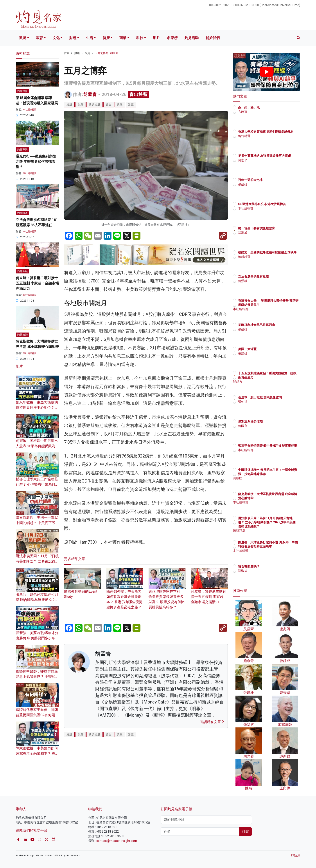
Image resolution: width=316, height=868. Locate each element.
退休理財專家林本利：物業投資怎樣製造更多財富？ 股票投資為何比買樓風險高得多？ (167, 593)
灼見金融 (22, 271)
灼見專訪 (22, 150)
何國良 (268, 426)
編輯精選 (270, 140)
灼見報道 (22, 213)
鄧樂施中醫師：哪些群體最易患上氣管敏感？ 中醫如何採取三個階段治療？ (37, 677)
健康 (106, 38)
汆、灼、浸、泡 (275, 107)
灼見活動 (192, 38)
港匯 (131, 105)
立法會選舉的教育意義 (279, 277)
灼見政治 (22, 335)
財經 (73, 38)
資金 (109, 105)
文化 (56, 38)
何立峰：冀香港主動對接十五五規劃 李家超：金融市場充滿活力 (209, 590)
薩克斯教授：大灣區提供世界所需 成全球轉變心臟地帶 (281, 498)
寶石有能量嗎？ (275, 566)
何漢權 (268, 281)
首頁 (67, 53)
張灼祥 (268, 406)
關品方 (268, 385)
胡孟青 (90, 94)
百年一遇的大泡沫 (276, 180)
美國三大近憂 (273, 349)
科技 (140, 38)
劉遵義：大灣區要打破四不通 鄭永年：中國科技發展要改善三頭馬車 (281, 546)
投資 (87, 53)
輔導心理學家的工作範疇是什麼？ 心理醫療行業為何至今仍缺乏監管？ (37, 484)
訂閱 (246, 831)
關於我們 (213, 38)
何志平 (268, 164)
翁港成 (268, 237)
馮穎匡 (268, 482)
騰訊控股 (95, 105)
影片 (156, 38)
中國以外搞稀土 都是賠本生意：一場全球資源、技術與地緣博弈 (281, 474)
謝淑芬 (268, 571)
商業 (123, 38)
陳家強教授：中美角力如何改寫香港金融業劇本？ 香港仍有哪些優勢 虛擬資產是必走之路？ (125, 593)
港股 (69, 105)
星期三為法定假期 (276, 421)
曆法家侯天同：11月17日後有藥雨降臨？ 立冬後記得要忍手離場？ (37, 561)
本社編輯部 (29, 110)
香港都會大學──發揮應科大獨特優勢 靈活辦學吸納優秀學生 (281, 305)
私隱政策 (295, 856)
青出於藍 (138, 94)
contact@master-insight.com (117, 841)
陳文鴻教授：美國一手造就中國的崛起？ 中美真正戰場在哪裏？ (37, 523)
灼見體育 (22, 91)
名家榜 (172, 38)
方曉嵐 (268, 112)
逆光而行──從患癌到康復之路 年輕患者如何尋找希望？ (36, 162)
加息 (81, 105)
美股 (120, 105)
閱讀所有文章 (212, 722)
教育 (39, 38)
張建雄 (268, 184)
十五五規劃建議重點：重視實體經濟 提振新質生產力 (281, 377)
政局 (23, 38)
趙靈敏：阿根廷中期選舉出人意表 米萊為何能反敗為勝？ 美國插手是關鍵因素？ (37, 446)
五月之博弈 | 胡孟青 (107, 53)
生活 (90, 38)
